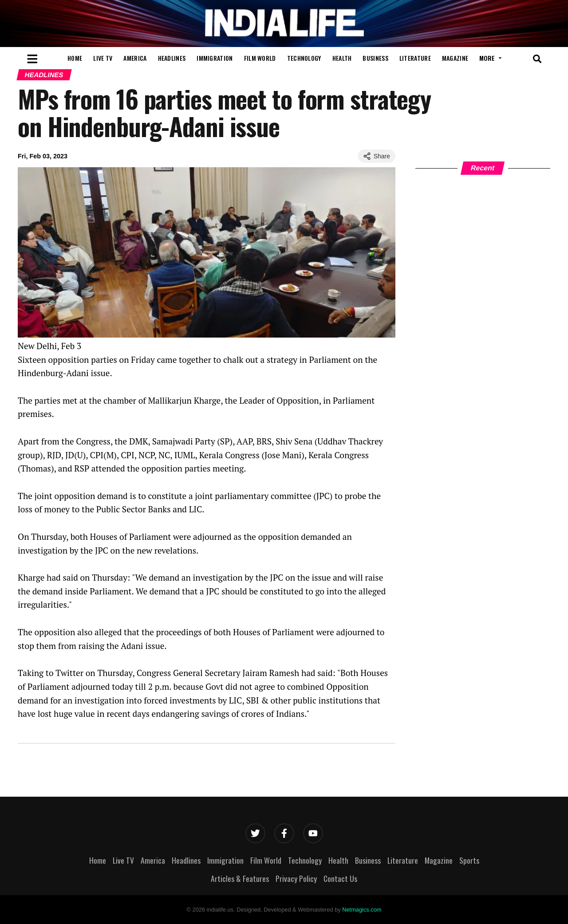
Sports (469, 860)
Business (375, 58)
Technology (304, 58)
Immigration (215, 58)
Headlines (172, 58)
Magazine (455, 58)
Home (75, 58)
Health (342, 58)
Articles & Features (240, 878)
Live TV (103, 58)
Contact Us (340, 878)
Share (377, 156)
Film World (260, 58)
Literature (415, 58)
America (135, 58)
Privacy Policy (296, 878)
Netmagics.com (362, 910)
